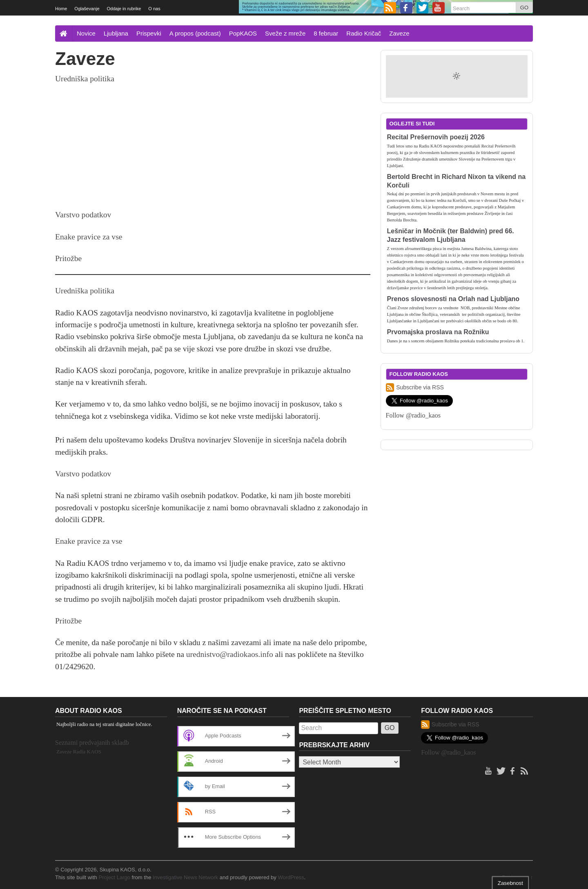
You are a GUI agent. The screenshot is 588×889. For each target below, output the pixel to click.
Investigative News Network (185, 877)
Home (61, 9)
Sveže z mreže (285, 33)
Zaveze (399, 33)
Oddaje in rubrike (124, 9)
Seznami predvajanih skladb (92, 743)
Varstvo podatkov (83, 215)
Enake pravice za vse (89, 237)
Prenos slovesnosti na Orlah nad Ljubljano (453, 299)
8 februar (326, 33)
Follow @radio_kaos (413, 415)
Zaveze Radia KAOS (79, 752)
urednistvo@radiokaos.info (230, 654)
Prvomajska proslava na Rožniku (438, 332)
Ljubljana (116, 33)
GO (524, 8)
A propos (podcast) (195, 33)
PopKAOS (243, 33)
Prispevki (149, 33)
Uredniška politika (85, 79)
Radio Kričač (364, 33)
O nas (154, 9)
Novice (86, 33)
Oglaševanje (87, 9)
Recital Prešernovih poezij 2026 (436, 137)
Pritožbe (68, 258)
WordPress (291, 877)
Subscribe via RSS (415, 388)
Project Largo (114, 877)
